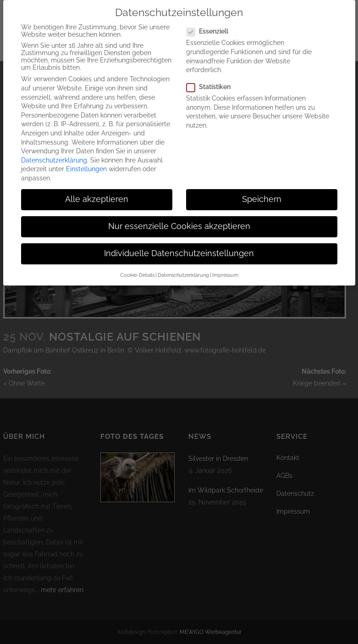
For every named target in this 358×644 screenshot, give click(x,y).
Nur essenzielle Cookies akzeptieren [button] (179, 218)
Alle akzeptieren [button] (97, 191)
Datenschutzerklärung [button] (183, 267)
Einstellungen (86, 161)
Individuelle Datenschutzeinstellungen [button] (179, 245)
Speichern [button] (262, 191)
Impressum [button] (225, 267)
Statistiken (212, 78)
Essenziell (211, 23)
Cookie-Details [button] (137, 267)
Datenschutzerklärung (54, 152)
